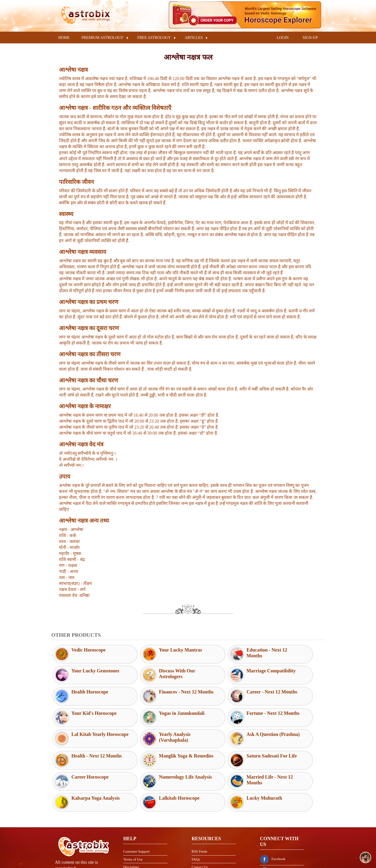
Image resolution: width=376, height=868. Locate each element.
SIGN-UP (310, 38)
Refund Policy (134, 841)
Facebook (273, 817)
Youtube (272, 853)
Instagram (273, 841)
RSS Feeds (199, 810)
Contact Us (200, 826)
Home (64, 38)
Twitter (271, 829)
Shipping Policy (135, 849)
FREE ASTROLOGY (154, 38)
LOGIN (283, 38)
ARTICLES (194, 38)
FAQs (196, 818)
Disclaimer (131, 826)
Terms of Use (133, 818)
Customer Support (136, 810)
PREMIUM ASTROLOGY (103, 38)
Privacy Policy (134, 833)
